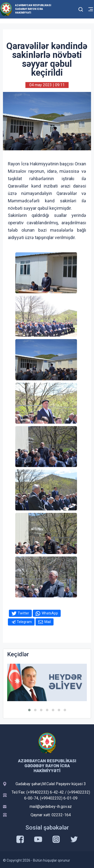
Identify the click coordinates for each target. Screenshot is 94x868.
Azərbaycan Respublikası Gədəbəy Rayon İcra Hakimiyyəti (33, 9)
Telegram (24, 622)
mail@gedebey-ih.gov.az (51, 807)
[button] (29, 710)
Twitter (23, 613)
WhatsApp (50, 613)
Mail (48, 622)
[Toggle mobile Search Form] (81, 9)
